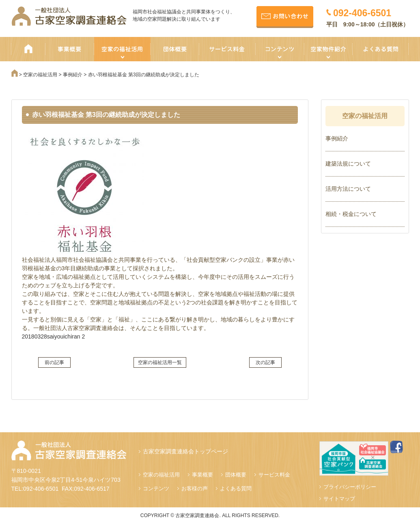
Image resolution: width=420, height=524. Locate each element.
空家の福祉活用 (161, 475)
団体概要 (236, 475)
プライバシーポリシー (350, 487)
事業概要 (202, 475)
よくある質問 (236, 488)
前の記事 (54, 362)
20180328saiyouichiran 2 (54, 336)
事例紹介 (337, 138)
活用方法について (348, 189)
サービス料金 (274, 475)
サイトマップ (339, 499)
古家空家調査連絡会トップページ (185, 451)
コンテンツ (156, 488)
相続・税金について (351, 214)
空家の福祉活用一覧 (160, 362)
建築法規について (348, 164)
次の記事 (265, 362)
